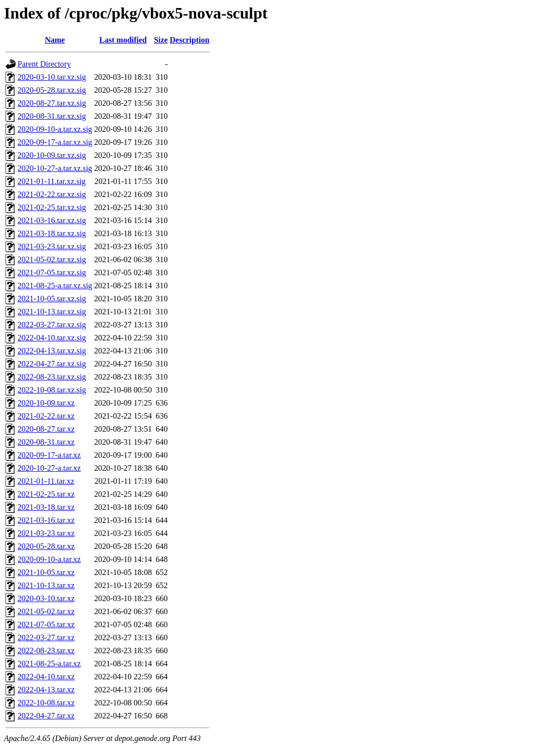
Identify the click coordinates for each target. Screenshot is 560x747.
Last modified (123, 40)
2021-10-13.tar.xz (46, 585)
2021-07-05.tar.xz (46, 624)
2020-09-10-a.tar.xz (49, 559)
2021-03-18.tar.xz (46, 507)
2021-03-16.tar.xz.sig (52, 220)
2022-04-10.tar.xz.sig (52, 338)
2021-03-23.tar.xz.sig (52, 246)
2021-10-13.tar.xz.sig (52, 312)
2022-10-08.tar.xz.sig (52, 390)
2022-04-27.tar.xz (46, 716)
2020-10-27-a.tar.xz (49, 468)
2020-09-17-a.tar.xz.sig (55, 142)
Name (55, 40)
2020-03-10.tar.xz (46, 598)
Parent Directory (44, 64)
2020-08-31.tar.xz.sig (52, 116)
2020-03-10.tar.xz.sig (52, 77)
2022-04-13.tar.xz (46, 690)
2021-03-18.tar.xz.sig (52, 233)
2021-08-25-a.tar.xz (49, 664)
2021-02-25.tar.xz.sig (52, 207)
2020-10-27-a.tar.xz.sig (55, 168)
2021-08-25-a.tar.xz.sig (55, 286)
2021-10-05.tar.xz (46, 572)
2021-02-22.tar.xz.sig (52, 194)
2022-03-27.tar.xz (46, 637)
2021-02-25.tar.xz (46, 494)
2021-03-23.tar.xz (46, 533)
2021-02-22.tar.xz (46, 416)
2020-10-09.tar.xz (46, 403)
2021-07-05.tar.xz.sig (52, 272)
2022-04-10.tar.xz (46, 677)
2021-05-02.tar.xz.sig (52, 259)
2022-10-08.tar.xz (46, 703)
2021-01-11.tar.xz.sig (52, 181)
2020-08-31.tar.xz (46, 442)
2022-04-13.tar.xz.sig (52, 351)
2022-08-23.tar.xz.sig (52, 377)
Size (161, 40)
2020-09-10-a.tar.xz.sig (55, 129)
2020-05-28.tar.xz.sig (52, 90)
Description (190, 40)
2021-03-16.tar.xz (46, 520)
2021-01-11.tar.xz (46, 481)
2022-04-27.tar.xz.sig (52, 364)
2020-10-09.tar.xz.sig (52, 155)
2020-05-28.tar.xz (46, 546)
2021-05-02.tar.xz (46, 611)
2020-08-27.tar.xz (46, 429)
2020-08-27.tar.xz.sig (52, 103)
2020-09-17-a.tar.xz (49, 455)
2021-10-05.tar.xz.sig (52, 299)
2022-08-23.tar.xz (46, 650)
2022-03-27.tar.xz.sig (52, 325)
